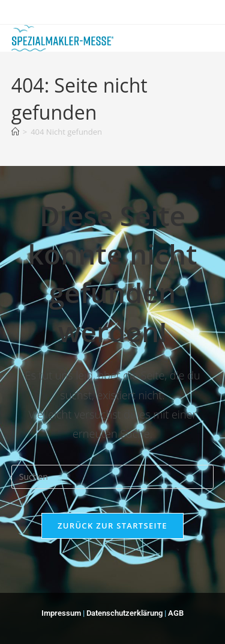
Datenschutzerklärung (125, 613)
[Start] (15, 132)
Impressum (61, 613)
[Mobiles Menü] (196, 35)
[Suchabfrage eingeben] (113, 477)
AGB (176, 613)
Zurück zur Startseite (112, 526)
